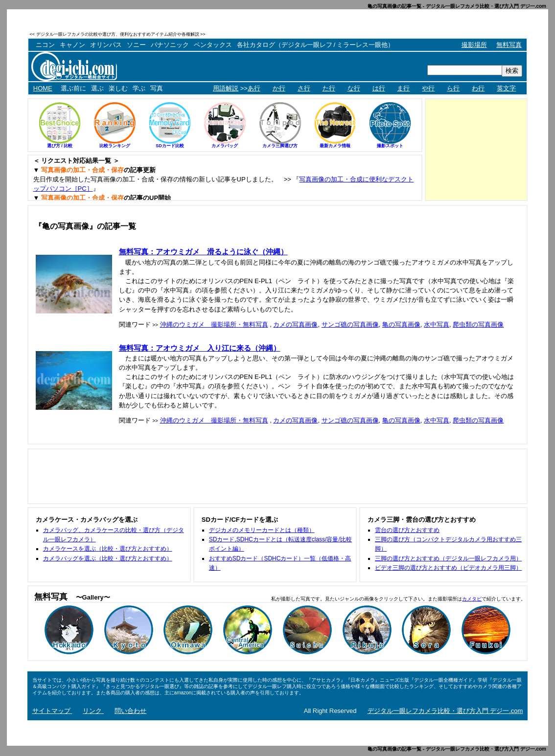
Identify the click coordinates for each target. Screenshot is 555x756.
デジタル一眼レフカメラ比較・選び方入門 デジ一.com (445, 711)
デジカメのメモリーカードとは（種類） (262, 530)
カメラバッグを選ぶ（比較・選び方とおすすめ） (108, 558)
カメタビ (472, 599)
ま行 (403, 88)
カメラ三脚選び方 (280, 146)
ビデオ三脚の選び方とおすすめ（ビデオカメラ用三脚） (448, 568)
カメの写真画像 (295, 324)
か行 (279, 88)
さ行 (304, 88)
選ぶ (97, 88)
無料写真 (509, 45)
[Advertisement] (413, 34)
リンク (93, 711)
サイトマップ (52, 711)
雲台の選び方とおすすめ (407, 530)
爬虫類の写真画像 (478, 324)
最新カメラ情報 (335, 146)
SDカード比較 (170, 146)
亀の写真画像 (401, 324)
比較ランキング (115, 146)
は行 (379, 88)
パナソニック (170, 45)
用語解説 (226, 88)
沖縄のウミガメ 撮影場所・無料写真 (214, 324)
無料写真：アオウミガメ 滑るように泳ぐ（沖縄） (203, 252)
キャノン (72, 45)
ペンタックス (213, 45)
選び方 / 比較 (60, 146)
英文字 (506, 88)
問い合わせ (130, 711)
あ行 (254, 88)
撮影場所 (474, 45)
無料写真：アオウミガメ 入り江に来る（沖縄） (200, 348)
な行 (354, 88)
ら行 (453, 88)
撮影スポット (390, 146)
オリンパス (106, 45)
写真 (157, 88)
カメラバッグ (225, 146)
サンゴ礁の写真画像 (350, 324)
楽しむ (118, 88)
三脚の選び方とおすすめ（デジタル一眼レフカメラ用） (448, 558)
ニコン (45, 45)
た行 (329, 88)
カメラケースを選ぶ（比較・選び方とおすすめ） (108, 549)
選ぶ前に (73, 88)
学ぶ (139, 88)
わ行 (478, 88)
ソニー (136, 45)
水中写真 (437, 324)
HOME (43, 88)
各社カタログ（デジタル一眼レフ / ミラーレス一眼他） (315, 45)
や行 (428, 88)
